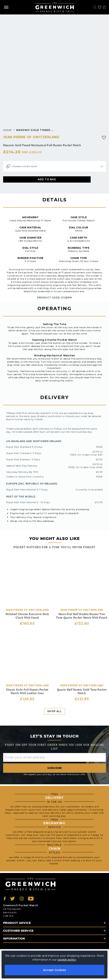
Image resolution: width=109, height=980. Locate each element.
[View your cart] (104, 7)
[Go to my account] (100, 7)
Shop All (54, 711)
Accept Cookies (55, 970)
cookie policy (67, 960)
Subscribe (54, 768)
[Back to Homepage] (55, 7)
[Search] (95, 7)
